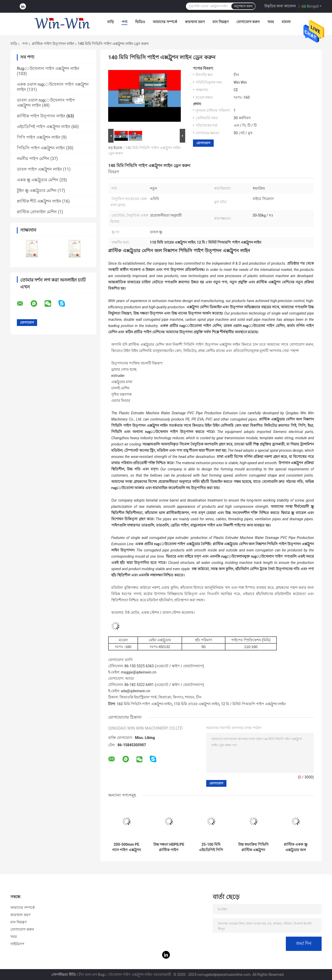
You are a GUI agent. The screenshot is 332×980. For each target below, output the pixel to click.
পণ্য (125, 22)
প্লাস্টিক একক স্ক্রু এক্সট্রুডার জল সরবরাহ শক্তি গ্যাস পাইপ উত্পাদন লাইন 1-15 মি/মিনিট (296, 847)
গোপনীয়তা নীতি (64, 975)
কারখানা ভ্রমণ (195, 22)
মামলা (286, 22)
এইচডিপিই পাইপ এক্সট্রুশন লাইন (44, 127)
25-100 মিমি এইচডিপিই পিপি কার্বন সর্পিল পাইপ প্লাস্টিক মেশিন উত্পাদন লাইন (211, 847)
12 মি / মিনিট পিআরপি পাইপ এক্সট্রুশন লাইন (253, 704)
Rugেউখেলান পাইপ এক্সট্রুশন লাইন (48, 68)
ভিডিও (140, 22)
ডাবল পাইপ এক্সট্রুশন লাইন (39, 169)
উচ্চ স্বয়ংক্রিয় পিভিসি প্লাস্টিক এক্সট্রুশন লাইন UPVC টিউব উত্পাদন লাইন (253, 847)
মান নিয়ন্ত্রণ (220, 22)
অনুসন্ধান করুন (243, 6)
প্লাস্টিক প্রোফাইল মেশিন (37, 212)
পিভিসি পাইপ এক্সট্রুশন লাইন (41, 148)
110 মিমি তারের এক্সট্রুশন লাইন (196, 704)
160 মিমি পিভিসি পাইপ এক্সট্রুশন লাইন (144, 704)
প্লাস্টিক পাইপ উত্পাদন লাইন (53, 44)
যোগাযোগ (203, 143)
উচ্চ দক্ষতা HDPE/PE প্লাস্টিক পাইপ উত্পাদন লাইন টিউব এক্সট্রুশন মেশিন (169, 847)
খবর (271, 22)
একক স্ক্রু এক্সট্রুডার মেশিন (38, 180)
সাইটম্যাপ (18, 944)
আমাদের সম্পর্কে (165, 22)
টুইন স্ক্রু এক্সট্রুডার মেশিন (37, 191)
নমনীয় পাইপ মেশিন (33, 159)
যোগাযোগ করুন (248, 22)
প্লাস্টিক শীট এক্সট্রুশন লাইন (39, 201)
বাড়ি (110, 22)
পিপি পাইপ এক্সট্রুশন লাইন (39, 137)
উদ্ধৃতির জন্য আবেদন (280, 6)
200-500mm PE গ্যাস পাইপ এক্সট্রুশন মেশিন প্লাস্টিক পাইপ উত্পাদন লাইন (126, 847)
